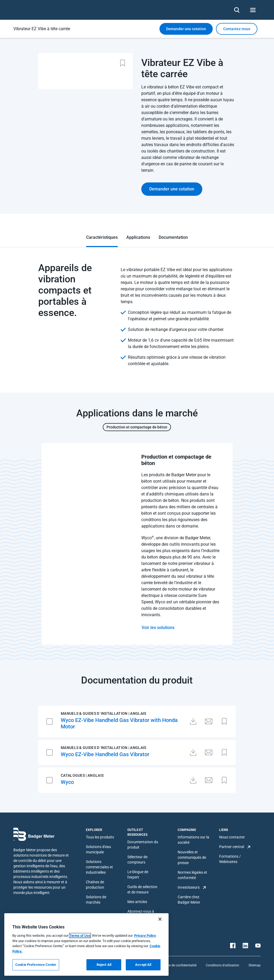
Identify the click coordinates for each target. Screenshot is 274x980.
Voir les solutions (158, 628)
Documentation (173, 237)
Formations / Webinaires (230, 859)
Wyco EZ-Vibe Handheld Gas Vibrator (105, 754)
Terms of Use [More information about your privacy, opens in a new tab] (80, 936)
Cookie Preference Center (36, 965)
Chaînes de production (95, 885)
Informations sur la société (193, 840)
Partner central (232, 847)
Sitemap (255, 965)
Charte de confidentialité (179, 965)
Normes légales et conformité (192, 875)
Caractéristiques (102, 237)
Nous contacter (232, 837)
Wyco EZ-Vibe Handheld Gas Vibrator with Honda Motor (119, 723)
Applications (138, 237)
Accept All (143, 965)
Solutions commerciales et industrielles (99, 867)
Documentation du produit (143, 845)
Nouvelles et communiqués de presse (192, 857)
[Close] (160, 919)
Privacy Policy (145, 936)
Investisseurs (189, 887)
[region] (86, 944)
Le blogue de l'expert (138, 874)
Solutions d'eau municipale (98, 849)
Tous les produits (100, 837)
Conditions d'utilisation (222, 965)
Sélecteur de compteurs (137, 860)
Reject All (104, 965)
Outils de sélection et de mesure (142, 889)
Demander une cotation (186, 29)
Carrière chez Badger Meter (189, 900)
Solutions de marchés (96, 900)
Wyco (67, 782)
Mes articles (137, 902)
